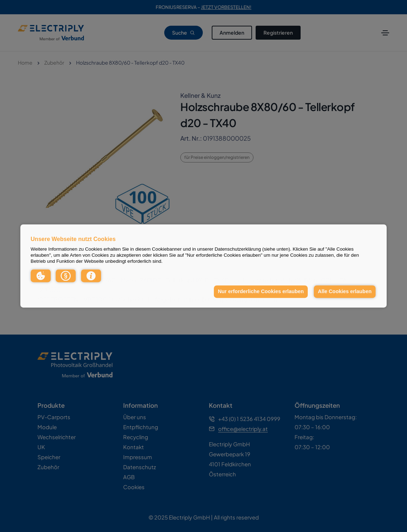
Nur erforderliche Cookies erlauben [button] (261, 291)
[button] (41, 276)
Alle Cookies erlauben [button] (345, 291)
